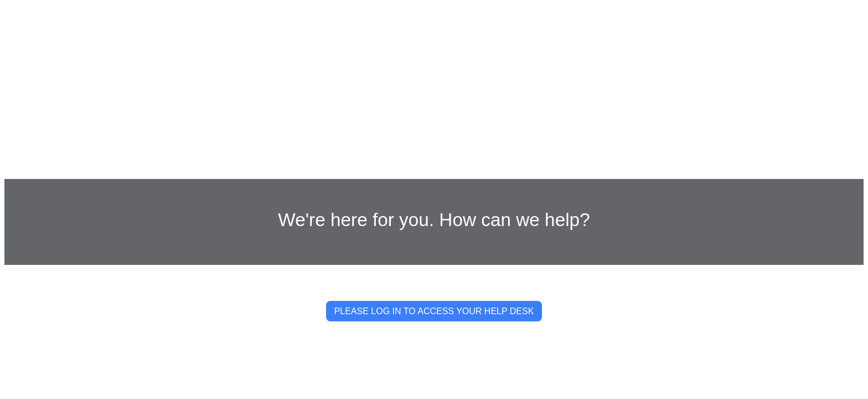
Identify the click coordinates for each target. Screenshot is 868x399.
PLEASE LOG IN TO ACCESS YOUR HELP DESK (434, 311)
